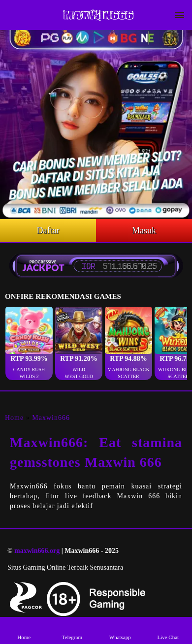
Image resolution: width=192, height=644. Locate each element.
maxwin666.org (37, 551)
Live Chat (168, 630)
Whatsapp (120, 630)
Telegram (72, 630)
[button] (29, 344)
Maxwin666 (51, 418)
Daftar (48, 230)
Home (14, 418)
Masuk (144, 230)
